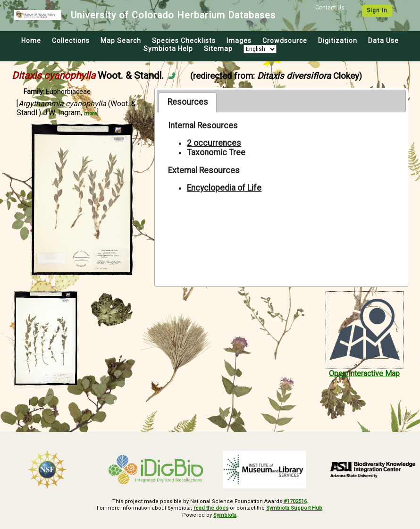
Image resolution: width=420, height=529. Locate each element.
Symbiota (225, 515)
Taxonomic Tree (216, 152)
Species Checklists (184, 41)
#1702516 (295, 501)
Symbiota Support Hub (294, 508)
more (90, 113)
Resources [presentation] (188, 102)
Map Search (121, 41)
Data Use (383, 41)
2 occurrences (214, 143)
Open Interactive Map (364, 374)
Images (239, 41)
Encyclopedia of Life (224, 188)
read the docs (211, 508)
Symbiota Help (168, 49)
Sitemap (218, 49)
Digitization (338, 41)
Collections (71, 41)
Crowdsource (285, 41)
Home (31, 41)
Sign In (377, 10)
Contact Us (330, 8)
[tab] (188, 102)
